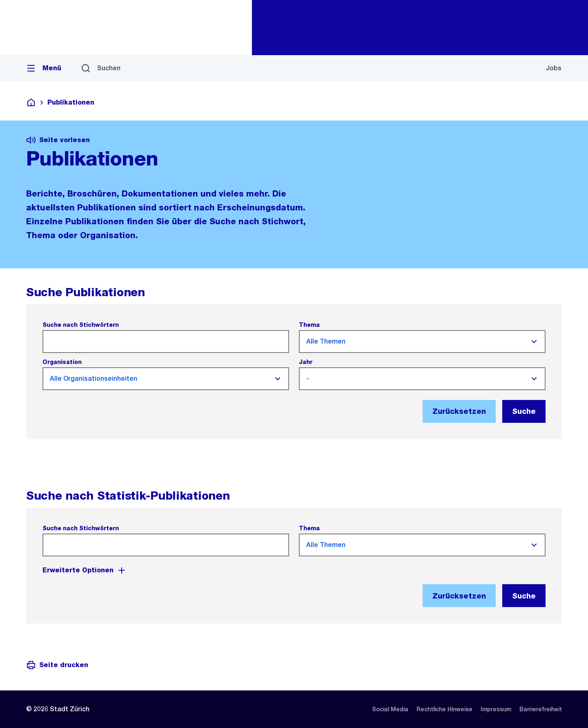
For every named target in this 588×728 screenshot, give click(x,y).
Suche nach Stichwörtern (81, 325)
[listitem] (390, 709)
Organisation (62, 362)
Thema (309, 325)
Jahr (306, 362)
